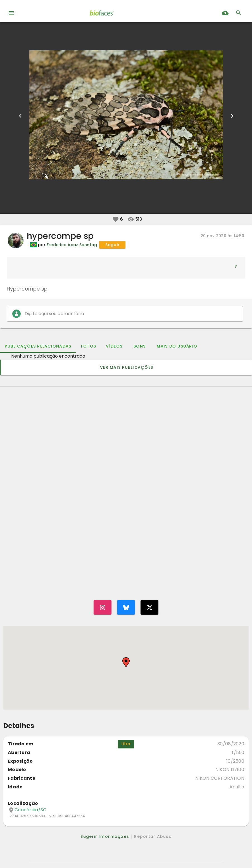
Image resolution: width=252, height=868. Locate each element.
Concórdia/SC (30, 810)
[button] (116, 219)
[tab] (38, 346)
